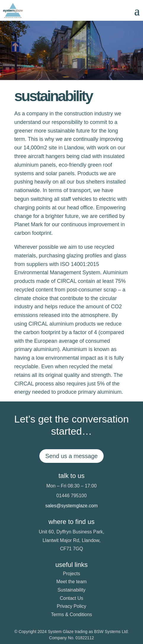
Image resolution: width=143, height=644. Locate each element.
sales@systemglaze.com (71, 506)
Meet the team (71, 582)
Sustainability (71, 590)
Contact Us (71, 598)
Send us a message (71, 456)
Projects (72, 574)
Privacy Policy (72, 606)
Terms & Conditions (71, 614)
